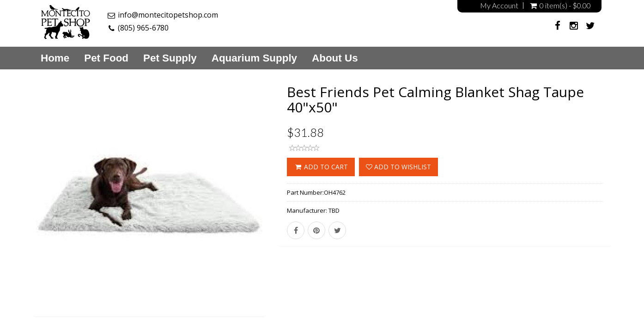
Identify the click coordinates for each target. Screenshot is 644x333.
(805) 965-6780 (143, 28)
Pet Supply (170, 58)
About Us (335, 58)
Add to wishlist (398, 167)
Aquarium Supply (254, 58)
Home (55, 58)
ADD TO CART (321, 167)
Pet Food (106, 58)
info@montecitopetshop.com (168, 15)
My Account (499, 6)
